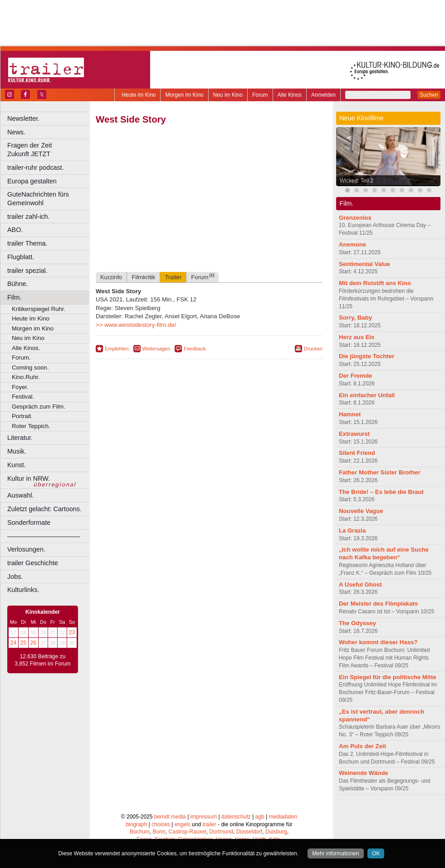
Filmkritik (143, 277)
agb (260, 817)
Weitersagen (156, 349)
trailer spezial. (27, 271)
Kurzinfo (111, 277)
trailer (209, 824)
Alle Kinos (290, 95)
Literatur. (20, 438)
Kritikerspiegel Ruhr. (39, 309)
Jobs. (15, 577)
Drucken (313, 349)
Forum (260, 95)
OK (376, 853)
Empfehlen (117, 349)
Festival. (23, 397)
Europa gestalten (32, 181)
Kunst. (17, 465)
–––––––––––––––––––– (44, 536)
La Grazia (352, 530)
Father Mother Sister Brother (380, 472)
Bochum (140, 832)
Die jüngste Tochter (367, 356)
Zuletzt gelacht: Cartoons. (44, 509)
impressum (204, 817)
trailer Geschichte (33, 563)
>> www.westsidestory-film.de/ (136, 325)
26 (33, 643)
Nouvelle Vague (361, 511)
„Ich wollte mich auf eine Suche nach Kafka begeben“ (384, 553)
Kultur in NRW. (29, 478)
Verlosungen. (26, 549)
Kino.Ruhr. (26, 377)
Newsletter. (23, 118)
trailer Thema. (27, 243)
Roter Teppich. (31, 426)
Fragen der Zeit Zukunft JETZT (49, 150)
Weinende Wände (364, 773)
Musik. (17, 451)
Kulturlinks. (23, 590)
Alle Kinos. (26, 348)
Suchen (429, 95)
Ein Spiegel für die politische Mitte (388, 677)
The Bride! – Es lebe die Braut (381, 492)
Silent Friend (357, 453)
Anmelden (323, 95)
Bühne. (18, 284)
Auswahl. (20, 495)
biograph (136, 824)
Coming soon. (30, 367)
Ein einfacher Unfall (367, 395)
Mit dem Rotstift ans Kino (375, 283)
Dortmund (221, 832)
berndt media (170, 817)
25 (23, 643)
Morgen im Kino (184, 95)
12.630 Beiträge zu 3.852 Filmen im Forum (42, 660)
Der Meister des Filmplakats (378, 604)
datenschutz (236, 817)
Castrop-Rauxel (187, 832)
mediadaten (283, 817)
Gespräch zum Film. (39, 407)
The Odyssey (357, 623)
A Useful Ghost (360, 584)
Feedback (195, 349)
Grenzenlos (355, 218)
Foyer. (20, 387)
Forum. (21, 358)
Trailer (173, 277)
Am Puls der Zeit (362, 746)
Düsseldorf (249, 832)
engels (182, 824)
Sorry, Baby (355, 318)
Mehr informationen (335, 853)
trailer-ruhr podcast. (36, 168)
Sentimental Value (364, 264)
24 (13, 643)
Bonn (159, 832)
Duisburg (276, 832)
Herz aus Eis (357, 337)
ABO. (15, 230)
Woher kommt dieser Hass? (378, 642)
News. (16, 132)
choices (161, 824)
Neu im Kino (228, 95)
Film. (14, 297)
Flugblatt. (21, 257)
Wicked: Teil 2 (357, 181)
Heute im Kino (139, 95)
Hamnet (350, 414)
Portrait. (22, 416)
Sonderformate (29, 523)
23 (72, 632)
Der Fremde (355, 376)
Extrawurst (354, 434)
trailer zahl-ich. (29, 217)
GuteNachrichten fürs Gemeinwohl (38, 199)
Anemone (352, 244)
